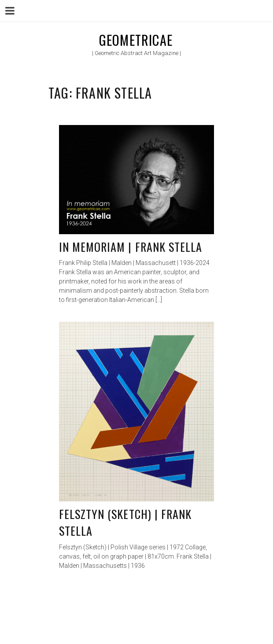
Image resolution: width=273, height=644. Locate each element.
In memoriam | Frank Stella (131, 247)
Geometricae (136, 40)
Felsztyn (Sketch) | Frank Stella (125, 522)
